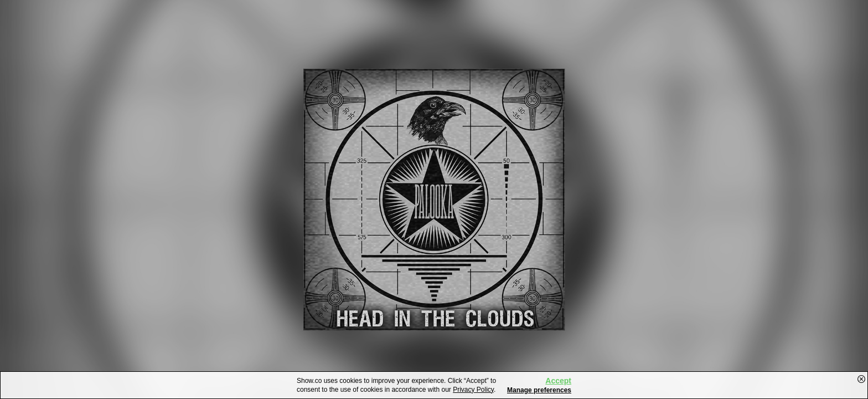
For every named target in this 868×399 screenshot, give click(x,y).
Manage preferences (539, 390)
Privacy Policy (473, 390)
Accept (558, 381)
